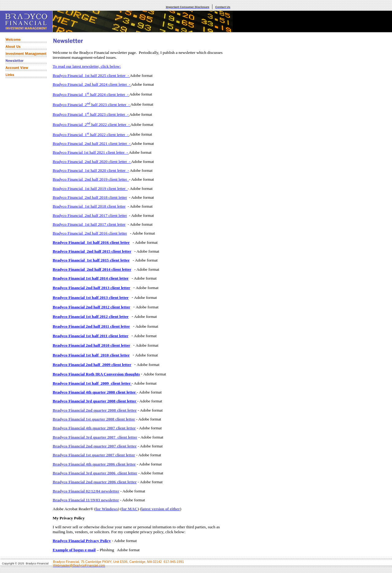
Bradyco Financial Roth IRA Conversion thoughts (96, 374)
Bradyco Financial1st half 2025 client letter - (91, 75)
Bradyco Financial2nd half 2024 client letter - (92, 84)
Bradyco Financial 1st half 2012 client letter (91, 317)
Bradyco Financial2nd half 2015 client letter (92, 251)
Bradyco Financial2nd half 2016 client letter (90, 233)
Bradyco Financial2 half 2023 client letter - (91, 105)
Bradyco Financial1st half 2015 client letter (91, 260)
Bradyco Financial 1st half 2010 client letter (91, 355)
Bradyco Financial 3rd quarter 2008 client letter (94, 401)
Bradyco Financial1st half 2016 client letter (91, 242)
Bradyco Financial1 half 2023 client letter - (91, 114)
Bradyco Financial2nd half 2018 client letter (90, 197)
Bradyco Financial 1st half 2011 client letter (90, 336)
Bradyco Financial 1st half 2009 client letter (92, 383)
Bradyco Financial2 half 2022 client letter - (91, 124)
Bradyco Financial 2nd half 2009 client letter (92, 365)
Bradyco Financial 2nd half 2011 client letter (91, 326)
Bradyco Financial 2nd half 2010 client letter (91, 345)
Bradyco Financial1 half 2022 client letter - (91, 135)
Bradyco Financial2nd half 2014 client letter (92, 269)
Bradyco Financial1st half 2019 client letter (90, 188)
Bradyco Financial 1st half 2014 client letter (91, 278)
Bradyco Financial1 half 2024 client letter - (91, 94)
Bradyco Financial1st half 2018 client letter (89, 206)
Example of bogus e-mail (74, 550)
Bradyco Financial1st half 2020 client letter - (91, 170)
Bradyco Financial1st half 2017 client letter (89, 224)
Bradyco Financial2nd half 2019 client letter (91, 179)
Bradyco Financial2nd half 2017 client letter (90, 215)
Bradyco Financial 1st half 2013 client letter (91, 298)
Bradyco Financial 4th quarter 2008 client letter (95, 392)
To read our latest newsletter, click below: (87, 66)
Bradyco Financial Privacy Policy (82, 541)
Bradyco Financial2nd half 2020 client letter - (92, 162)
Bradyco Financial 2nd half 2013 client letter (91, 288)
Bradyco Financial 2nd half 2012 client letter (91, 307)
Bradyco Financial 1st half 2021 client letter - (90, 152)
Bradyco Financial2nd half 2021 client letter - (92, 143)
